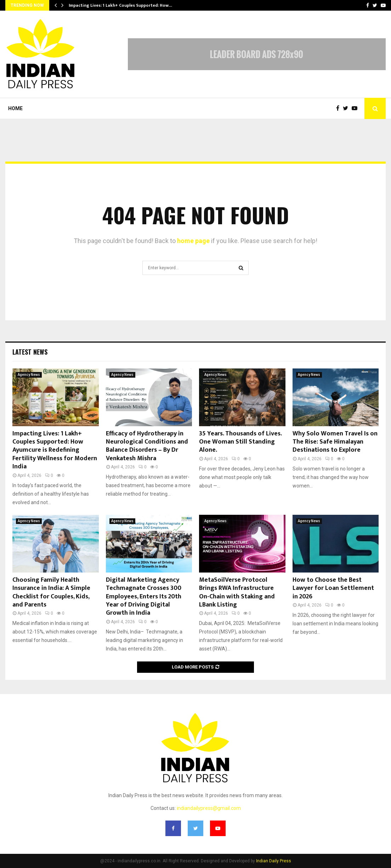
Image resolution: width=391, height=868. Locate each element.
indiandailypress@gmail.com (209, 808)
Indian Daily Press (274, 861)
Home (15, 108)
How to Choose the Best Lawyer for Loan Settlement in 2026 (333, 588)
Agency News (29, 375)
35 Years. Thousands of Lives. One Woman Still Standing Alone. (240, 442)
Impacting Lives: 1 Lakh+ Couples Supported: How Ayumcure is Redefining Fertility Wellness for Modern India (55, 450)
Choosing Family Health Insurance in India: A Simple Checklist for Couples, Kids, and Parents (51, 592)
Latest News (30, 352)
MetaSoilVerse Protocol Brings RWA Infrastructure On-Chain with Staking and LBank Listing (237, 592)
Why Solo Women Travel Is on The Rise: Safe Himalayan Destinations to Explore (335, 442)
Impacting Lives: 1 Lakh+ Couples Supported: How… (120, 5)
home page (193, 241)
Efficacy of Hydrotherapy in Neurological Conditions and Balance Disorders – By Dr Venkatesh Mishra (147, 446)
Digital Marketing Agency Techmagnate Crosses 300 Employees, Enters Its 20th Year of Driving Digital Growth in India (144, 597)
